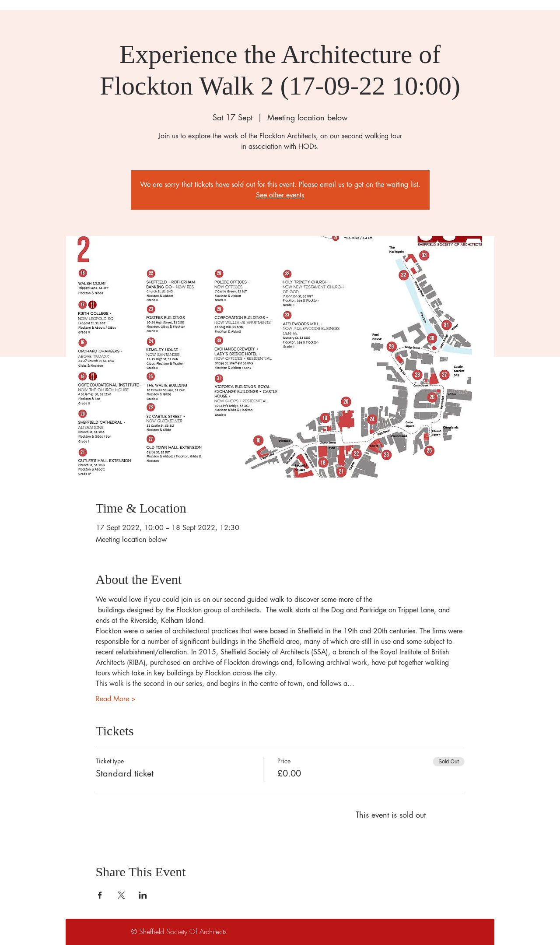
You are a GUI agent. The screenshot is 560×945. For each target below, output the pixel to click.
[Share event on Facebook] (100, 895)
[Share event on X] (121, 895)
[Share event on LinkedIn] (143, 895)
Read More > (116, 699)
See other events (280, 195)
